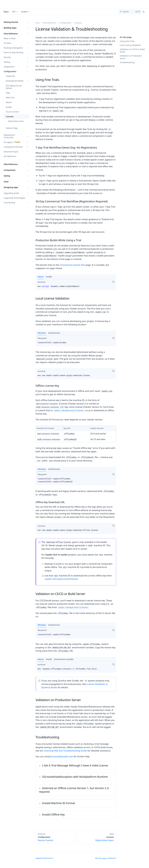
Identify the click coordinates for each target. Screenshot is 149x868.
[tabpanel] (76, 287)
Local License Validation (130, 45)
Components (10, 170)
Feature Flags (12, 128)
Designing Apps (11, 187)
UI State (7, 43)
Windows (42, 333)
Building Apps (10, 28)
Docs (6, 12)
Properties (10, 76)
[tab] (41, 282)
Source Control (12, 112)
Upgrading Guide (11, 193)
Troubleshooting (127, 62)
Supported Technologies (15, 198)
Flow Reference (11, 34)
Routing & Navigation (13, 48)
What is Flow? (10, 38)
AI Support (8, 142)
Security (7, 57)
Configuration (10, 71)
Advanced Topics (11, 152)
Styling (7, 176)
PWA (8, 93)
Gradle (9, 107)
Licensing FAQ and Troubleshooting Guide (65, 751)
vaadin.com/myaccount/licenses (69, 411)
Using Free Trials (127, 41)
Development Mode (15, 81)
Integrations (9, 67)
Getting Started (11, 22)
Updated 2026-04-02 (43, 858)
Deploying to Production (9, 136)
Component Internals (13, 147)
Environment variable (64, 659)
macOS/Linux (54, 333)
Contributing (9, 203)
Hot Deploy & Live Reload (14, 87)
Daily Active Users (16, 121)
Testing (7, 62)
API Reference (10, 156)
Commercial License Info (72, 265)
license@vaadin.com (63, 756)
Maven (9, 102)
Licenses (10, 116)
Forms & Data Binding (14, 52)
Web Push (10, 98)
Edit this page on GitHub (105, 858)
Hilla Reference (11, 164)
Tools (6, 182)
